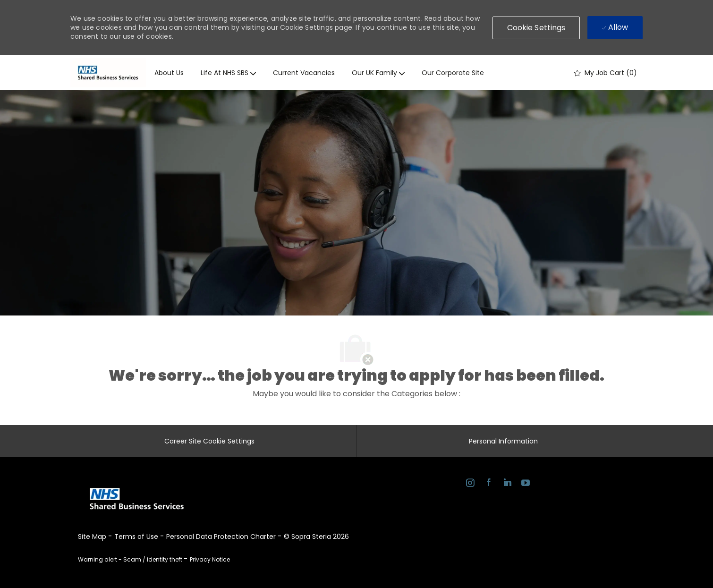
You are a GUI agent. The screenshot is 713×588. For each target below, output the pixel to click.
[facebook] (488, 484)
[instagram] (470, 484)
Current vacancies (304, 73)
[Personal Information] (503, 441)
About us (169, 73)
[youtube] (525, 484)
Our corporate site (453, 73)
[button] (536, 28)
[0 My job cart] (606, 73)
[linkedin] (507, 484)
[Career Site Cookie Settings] (209, 441)
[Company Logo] (108, 73)
